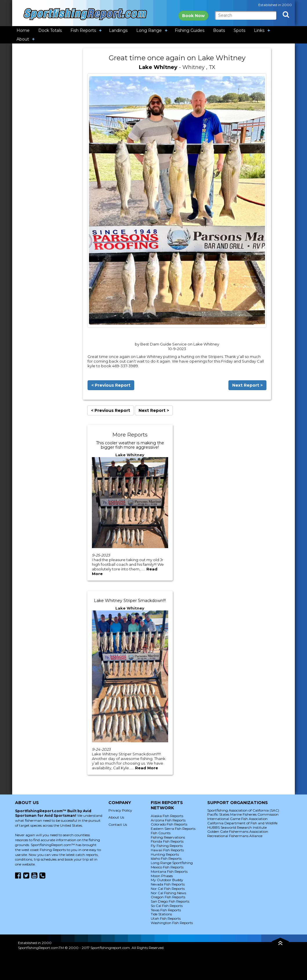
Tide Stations (161, 914)
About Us (116, 817)
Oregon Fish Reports (168, 897)
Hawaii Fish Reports (167, 850)
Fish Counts (161, 833)
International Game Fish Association (237, 819)
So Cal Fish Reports (167, 906)
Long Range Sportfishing (172, 863)
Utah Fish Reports (166, 918)
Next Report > (247, 385)
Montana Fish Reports (169, 871)
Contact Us (118, 824)
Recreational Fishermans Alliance (235, 836)
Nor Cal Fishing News (168, 893)
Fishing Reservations (168, 837)
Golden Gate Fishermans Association (238, 831)
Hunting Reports (165, 854)
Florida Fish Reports (167, 841)
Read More (147, 768)
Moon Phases (162, 876)
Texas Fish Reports (166, 910)
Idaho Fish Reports (166, 858)
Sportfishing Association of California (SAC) (243, 810)
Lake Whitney (158, 67)
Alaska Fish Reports (167, 816)
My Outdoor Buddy (167, 880)
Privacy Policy (120, 810)
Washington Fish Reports (172, 923)
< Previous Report (111, 385)
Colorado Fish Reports (169, 824)
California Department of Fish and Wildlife (242, 823)
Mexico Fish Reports (167, 867)
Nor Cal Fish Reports (168, 889)
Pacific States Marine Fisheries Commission (243, 814)
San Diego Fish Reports (170, 901)
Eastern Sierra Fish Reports (173, 829)
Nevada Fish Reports (168, 884)
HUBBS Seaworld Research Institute (237, 827)
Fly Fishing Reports (167, 846)
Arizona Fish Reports (168, 820)
